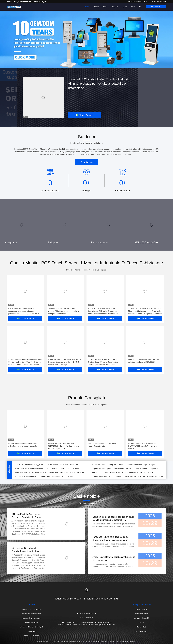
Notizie (142, 623)
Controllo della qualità (142, 618)
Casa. (87, 7)
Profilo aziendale (142, 609)
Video (105, 7)
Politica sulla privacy (141, 631)
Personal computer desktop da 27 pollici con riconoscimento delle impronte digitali (124, 465)
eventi (125, 7)
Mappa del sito (142, 627)
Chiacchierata (156, 7)
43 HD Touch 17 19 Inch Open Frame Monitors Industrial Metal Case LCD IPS (122, 473)
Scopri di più (86, 162)
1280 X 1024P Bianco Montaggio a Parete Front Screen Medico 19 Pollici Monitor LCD (48, 465)
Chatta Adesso (85, 115)
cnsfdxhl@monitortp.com (138, 2)
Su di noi (115, 7)
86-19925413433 (159, 2)
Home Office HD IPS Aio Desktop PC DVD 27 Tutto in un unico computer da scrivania (48, 469)
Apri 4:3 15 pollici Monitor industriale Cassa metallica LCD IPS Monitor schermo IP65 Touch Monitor (51, 473)
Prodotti (96, 7)
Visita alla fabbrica (142, 614)
